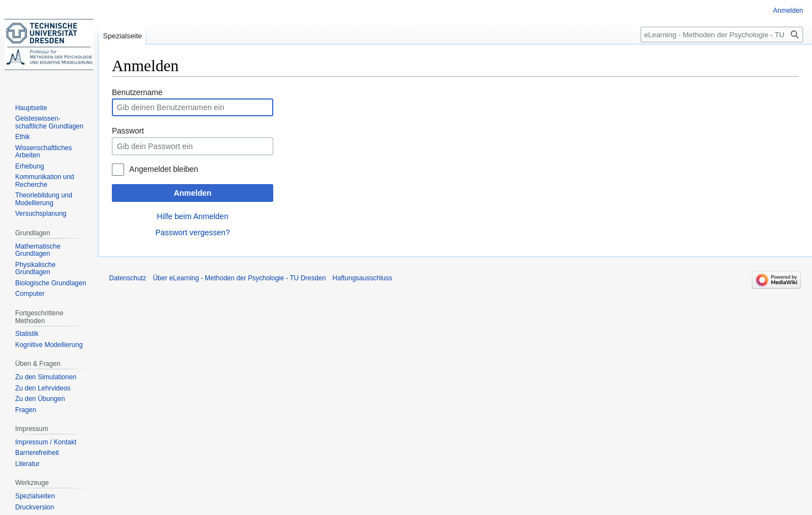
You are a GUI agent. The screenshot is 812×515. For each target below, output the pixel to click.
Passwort (128, 131)
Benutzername (137, 92)
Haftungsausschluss (362, 278)
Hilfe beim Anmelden (193, 216)
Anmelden (193, 193)
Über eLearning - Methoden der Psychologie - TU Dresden (240, 278)
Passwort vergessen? (193, 232)
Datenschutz (128, 278)
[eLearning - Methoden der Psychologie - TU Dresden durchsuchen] (722, 34)
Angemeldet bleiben (164, 169)
